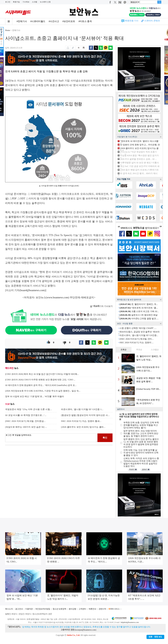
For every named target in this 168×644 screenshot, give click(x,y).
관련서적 (102, 609)
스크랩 (35, 2)
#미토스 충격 (85, 21)
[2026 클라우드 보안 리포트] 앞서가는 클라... (83, 427)
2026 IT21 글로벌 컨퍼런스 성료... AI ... (138, 159)
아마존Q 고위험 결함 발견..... (139, 319)
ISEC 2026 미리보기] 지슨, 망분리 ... (136, 343)
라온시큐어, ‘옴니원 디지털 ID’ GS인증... (139, 335)
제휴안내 (92, 609)
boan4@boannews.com (33, 290)
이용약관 (29, 609)
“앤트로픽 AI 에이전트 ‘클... (139, 308)
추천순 (139, 350)
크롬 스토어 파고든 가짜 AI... (139, 311)
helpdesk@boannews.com (130, 622)
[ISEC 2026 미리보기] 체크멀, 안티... (137, 339)
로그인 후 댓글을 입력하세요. (51, 438)
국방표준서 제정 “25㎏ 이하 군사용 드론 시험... (28, 409)
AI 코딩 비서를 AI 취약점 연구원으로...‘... (26, 415)
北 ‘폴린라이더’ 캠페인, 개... (139, 304)
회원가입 (16, 2)
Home (8, 30)
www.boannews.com (58, 297)
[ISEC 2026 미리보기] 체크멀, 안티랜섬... (25, 421)
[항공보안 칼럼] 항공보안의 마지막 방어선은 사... (85, 415)
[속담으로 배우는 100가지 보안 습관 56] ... (26, 427)
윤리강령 (72, 609)
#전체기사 (22, 21)
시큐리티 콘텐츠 (152, 21)
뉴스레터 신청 (45, 2)
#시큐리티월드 (38, 21)
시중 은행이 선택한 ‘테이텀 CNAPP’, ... (138, 328)
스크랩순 (155, 350)
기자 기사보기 (101, 306)
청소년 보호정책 (59, 609)
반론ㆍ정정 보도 (155, 637)
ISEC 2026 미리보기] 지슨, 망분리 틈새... (81, 421)
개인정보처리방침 (43, 609)
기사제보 (26, 2)
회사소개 (9, 609)
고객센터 (82, 609)
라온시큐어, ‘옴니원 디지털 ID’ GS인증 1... (82, 409)
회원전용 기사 (132, 21)
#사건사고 (54, 21)
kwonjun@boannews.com (85, 630)
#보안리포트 (69, 21)
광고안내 (19, 609)
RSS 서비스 (115, 609)
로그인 (8, 2)
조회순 (124, 350)
